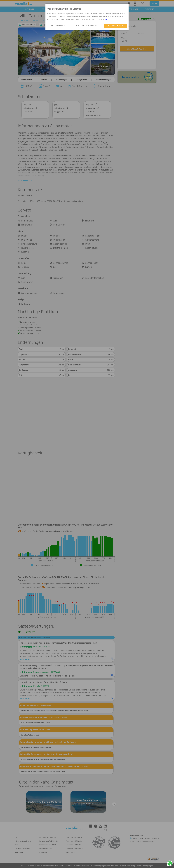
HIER (106, 19)
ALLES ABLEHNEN (58, 26)
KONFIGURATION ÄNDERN (86, 26)
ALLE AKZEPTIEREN (115, 26)
